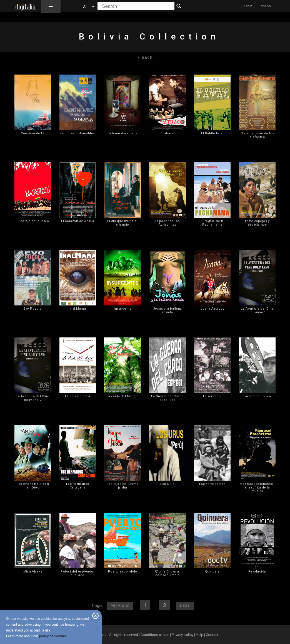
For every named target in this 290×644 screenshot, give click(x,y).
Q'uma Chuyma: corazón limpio (168, 573)
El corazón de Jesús (78, 221)
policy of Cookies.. (54, 636)
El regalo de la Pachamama (212, 223)
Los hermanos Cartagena (78, 486)
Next (185, 606)
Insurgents (122, 309)
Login (248, 6)
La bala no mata (78, 396)
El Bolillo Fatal (212, 133)
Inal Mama (78, 309)
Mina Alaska (33, 572)
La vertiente (212, 396)
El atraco (167, 133)
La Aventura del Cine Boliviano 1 (257, 310)
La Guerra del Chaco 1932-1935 (167, 398)
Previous (120, 606)
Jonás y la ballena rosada (167, 310)
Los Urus (167, 484)
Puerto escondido (123, 572)
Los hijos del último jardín (123, 486)
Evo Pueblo (33, 309)
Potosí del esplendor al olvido (77, 573)
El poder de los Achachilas (167, 223)
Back (145, 57)
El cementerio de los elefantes (257, 135)
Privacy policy (182, 635)
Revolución (257, 572)
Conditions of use (155, 635)
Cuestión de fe (33, 133)
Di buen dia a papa (122, 133)
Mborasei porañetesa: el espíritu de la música (257, 488)
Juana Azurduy (212, 309)
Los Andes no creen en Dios (33, 486)
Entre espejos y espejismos (257, 223)
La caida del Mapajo (122, 396)
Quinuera (212, 572)
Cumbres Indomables (78, 133)
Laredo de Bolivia (257, 396)
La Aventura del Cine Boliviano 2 (33, 398)
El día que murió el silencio (122, 223)
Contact (212, 635)
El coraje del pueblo (33, 221)
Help (200, 635)
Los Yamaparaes (212, 484)
